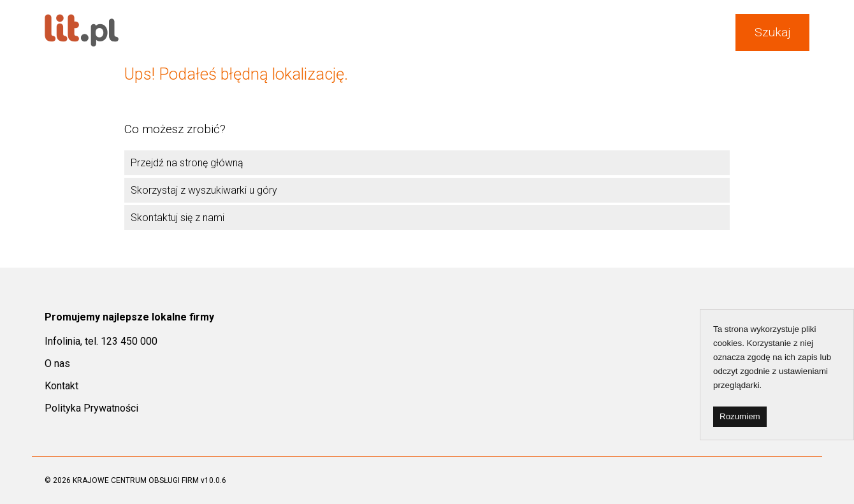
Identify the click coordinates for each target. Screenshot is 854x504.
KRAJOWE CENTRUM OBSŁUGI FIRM (136, 480)
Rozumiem (740, 416)
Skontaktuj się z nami (177, 218)
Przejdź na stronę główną (187, 163)
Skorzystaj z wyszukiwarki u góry (204, 190)
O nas (57, 364)
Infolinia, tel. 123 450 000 (101, 341)
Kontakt (62, 386)
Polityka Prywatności (91, 408)
